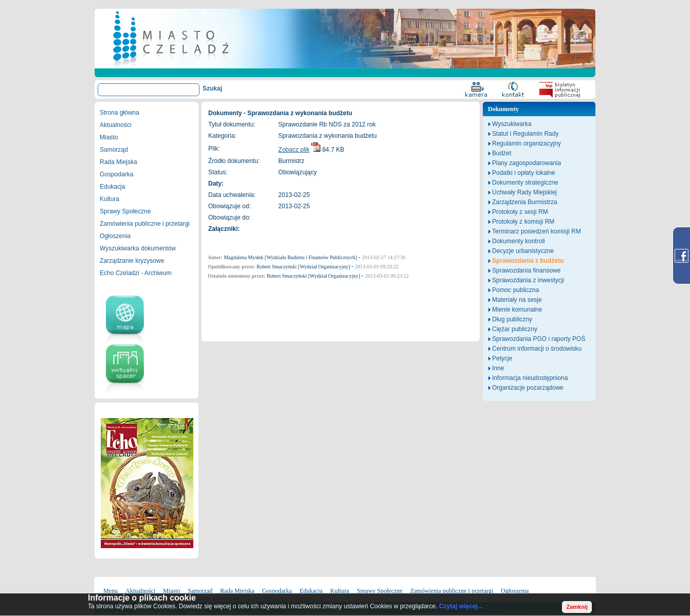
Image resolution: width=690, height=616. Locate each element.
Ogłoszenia (115, 236)
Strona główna (120, 113)
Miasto (109, 137)
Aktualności (115, 125)
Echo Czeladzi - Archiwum (135, 273)
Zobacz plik (294, 150)
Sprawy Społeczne (125, 211)
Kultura (110, 199)
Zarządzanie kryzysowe (132, 261)
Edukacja (112, 187)
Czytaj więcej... (461, 606)
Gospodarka (116, 174)
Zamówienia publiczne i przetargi (145, 224)
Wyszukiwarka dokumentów (138, 248)
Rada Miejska (119, 162)
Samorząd (114, 150)
